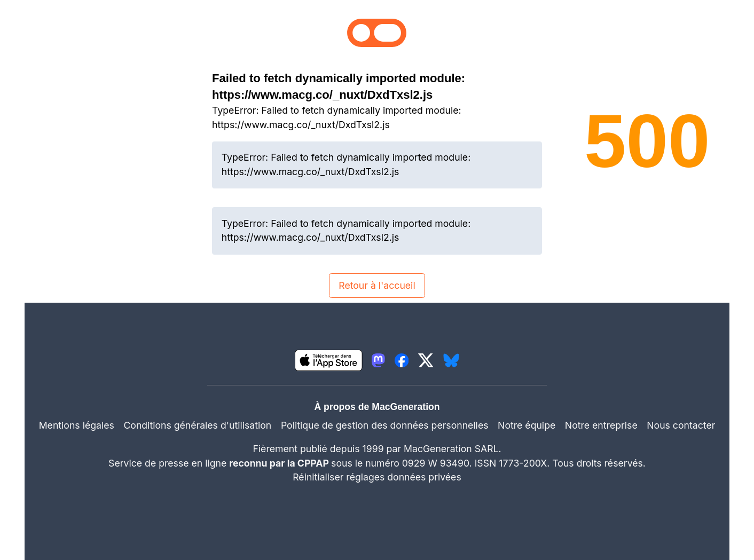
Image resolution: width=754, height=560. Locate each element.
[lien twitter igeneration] (426, 360)
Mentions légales (77, 425)
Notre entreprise (601, 425)
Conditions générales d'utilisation (197, 425)
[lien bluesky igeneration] (451, 360)
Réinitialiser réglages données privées (377, 477)
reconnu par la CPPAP (280, 463)
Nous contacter (681, 425)
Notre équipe (527, 425)
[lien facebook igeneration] (402, 360)
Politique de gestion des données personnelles (385, 425)
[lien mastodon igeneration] (378, 360)
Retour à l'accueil (377, 285)
